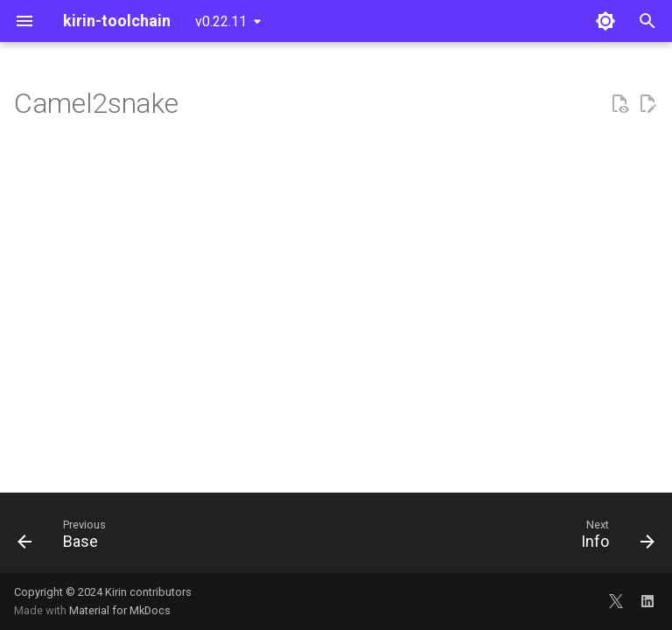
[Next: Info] (614, 538)
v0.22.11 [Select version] (221, 21)
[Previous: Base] (66, 538)
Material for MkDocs (120, 610)
